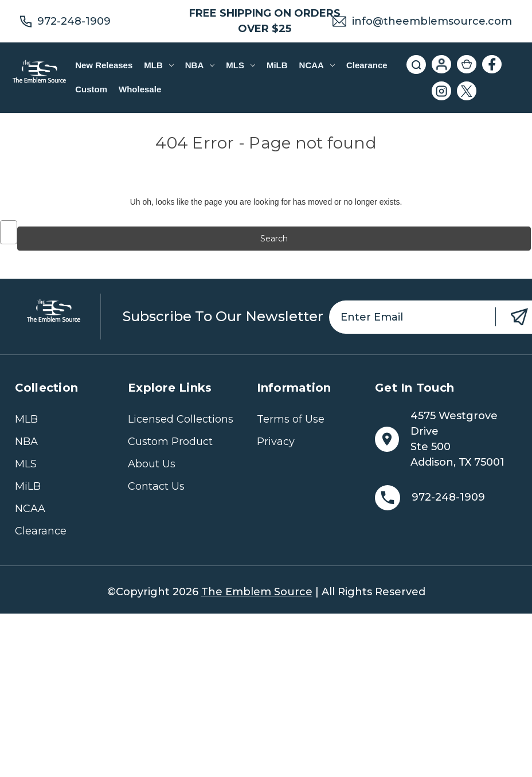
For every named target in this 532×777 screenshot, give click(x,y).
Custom (91, 89)
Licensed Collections (181, 419)
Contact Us (156, 486)
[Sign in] (441, 64)
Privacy (276, 442)
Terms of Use (291, 419)
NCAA (317, 65)
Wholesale (140, 89)
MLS (240, 65)
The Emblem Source (257, 592)
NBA (200, 65)
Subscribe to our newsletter (223, 316)
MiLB (277, 65)
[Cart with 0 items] (467, 64)
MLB (159, 65)
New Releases (104, 65)
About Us (152, 464)
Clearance (367, 65)
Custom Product (170, 442)
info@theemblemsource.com (432, 21)
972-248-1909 (74, 21)
